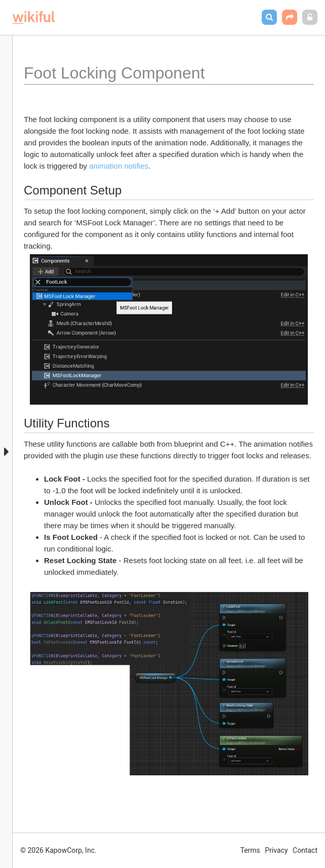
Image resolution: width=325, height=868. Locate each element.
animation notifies (119, 166)
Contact (305, 850)
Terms (250, 850)
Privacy (276, 850)
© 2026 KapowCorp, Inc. (58, 850)
